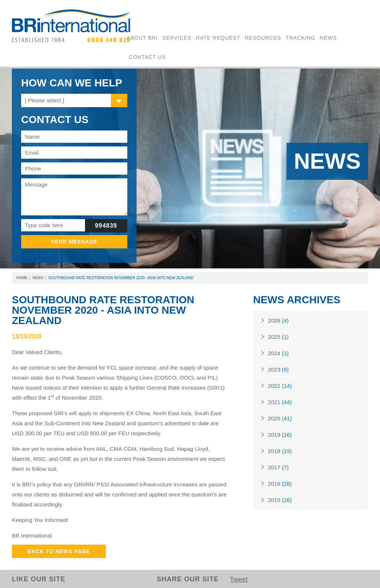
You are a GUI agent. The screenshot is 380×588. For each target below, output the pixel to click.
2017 (278, 467)
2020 (280, 418)
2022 (280, 386)
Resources (263, 38)
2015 (280, 500)
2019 (280, 435)
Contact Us (147, 57)
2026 (278, 321)
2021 (280, 402)
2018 (280, 451)
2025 (278, 337)
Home (22, 278)
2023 (278, 369)
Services (177, 38)
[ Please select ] (45, 100)
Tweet (239, 579)
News (328, 38)
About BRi (142, 38)
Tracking (300, 38)
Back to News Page (59, 551)
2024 (278, 353)
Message (74, 197)
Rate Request (218, 38)
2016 (280, 484)
